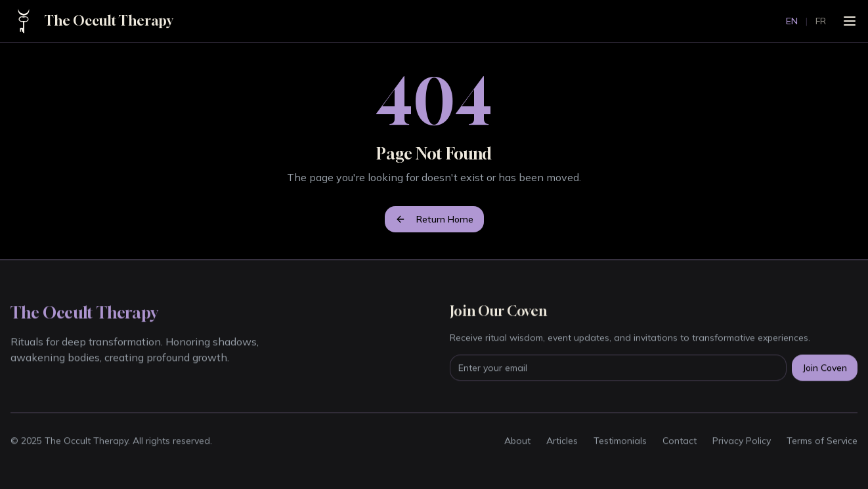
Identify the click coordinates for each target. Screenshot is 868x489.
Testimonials (620, 441)
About (517, 441)
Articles (562, 441)
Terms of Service (822, 441)
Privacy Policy (742, 441)
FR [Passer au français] (821, 21)
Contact (680, 441)
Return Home (434, 219)
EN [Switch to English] (792, 21)
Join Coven (825, 368)
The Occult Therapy (109, 21)
